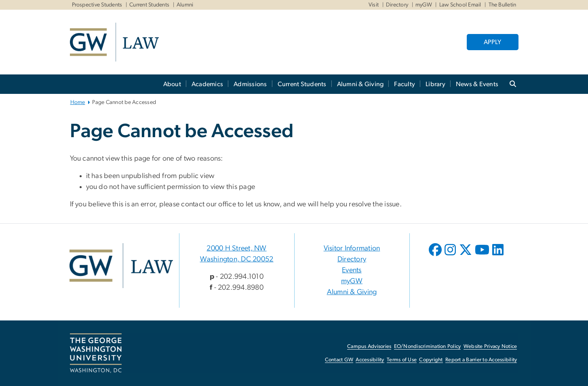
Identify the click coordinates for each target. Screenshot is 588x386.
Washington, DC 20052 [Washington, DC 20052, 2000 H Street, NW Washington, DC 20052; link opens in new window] (237, 259)
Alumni (185, 5)
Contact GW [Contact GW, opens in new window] (339, 360)
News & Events (477, 84)
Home (78, 102)
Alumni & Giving (360, 84)
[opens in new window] (436, 256)
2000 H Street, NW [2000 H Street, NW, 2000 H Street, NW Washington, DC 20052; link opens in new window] (236, 248)
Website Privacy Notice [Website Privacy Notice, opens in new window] (490, 347)
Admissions (250, 84)
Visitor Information (352, 248)
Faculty (405, 84)
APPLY (492, 42)
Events (352, 270)
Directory (397, 5)
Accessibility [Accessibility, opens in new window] (370, 360)
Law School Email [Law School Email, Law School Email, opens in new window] (460, 5)
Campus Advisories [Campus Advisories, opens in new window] (369, 347)
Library (435, 84)
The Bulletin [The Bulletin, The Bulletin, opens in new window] (503, 5)
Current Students (149, 5)
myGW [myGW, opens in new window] (352, 281)
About (172, 84)
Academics (207, 84)
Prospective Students (97, 5)
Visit (374, 5)
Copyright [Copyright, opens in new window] (431, 360)
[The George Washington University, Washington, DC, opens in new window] (96, 353)
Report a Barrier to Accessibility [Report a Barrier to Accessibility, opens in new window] (481, 360)
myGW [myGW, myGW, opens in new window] (424, 5)
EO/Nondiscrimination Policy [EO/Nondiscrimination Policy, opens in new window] (428, 347)
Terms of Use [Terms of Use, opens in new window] (402, 360)
